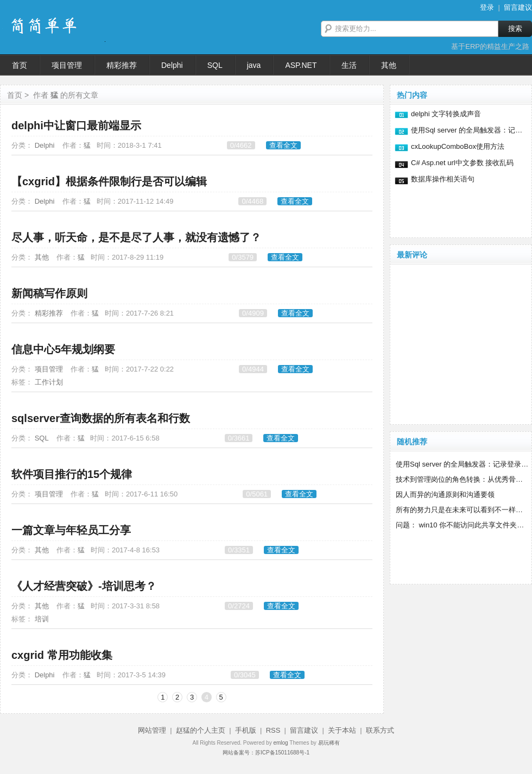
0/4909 (253, 313)
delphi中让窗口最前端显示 (76, 125)
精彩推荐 (49, 313)
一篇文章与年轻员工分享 (71, 530)
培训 (42, 619)
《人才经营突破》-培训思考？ (84, 586)
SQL (42, 438)
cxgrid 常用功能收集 (62, 655)
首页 (15, 95)
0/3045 (245, 675)
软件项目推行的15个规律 (72, 474)
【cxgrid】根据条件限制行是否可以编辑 (109, 181)
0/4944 (253, 369)
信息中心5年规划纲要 (63, 349)
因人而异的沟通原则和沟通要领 (445, 495)
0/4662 (241, 145)
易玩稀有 (329, 743)
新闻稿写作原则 (49, 293)
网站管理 (152, 730)
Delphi (45, 145)
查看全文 (283, 145)
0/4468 (252, 201)
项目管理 (49, 369)
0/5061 (257, 494)
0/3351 (239, 550)
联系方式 (380, 730)
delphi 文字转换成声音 (446, 114)
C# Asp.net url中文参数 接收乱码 (462, 163)
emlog (280, 743)
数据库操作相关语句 (443, 179)
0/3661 (239, 438)
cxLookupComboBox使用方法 (458, 146)
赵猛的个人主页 (201, 730)
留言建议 (518, 7)
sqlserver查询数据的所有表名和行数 (101, 418)
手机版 (246, 730)
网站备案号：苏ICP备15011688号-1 (266, 753)
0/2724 (239, 606)
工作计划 (49, 382)
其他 (42, 257)
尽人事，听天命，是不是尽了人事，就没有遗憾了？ (136, 237)
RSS (273, 730)
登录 (487, 7)
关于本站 (342, 730)
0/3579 (243, 257)
